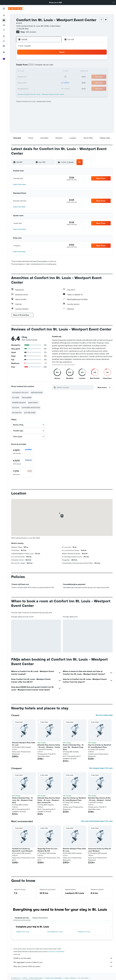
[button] (114, 3)
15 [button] (49, 71)
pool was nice (17, 412)
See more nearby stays (104, 715)
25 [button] (27, 82)
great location (33, 402)
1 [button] (49, 61)
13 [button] (38, 71)
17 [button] (22, 77)
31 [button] (22, 88)
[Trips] (4, 52)
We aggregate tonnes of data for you (63, 962)
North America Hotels (36, 978)
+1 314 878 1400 (22, 29)
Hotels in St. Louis (84, 932)
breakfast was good (19, 402)
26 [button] (33, 82)
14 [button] (43, 71)
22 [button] (49, 77)
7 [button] (43, 66)
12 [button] (33, 71)
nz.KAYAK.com (16, 978)
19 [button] (33, 77)
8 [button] (49, 66)
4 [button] (27, 66)
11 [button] (27, 71)
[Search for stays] (4, 20)
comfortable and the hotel (31, 407)
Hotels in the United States (54, 978)
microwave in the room (20, 392)
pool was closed (30, 412)
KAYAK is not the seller (63, 958)
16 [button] (54, 71)
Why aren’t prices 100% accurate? (63, 966)
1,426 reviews (31, 32)
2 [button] (54, 61)
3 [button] (22, 66)
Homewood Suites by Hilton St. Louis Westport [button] (100, 850)
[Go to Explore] (4, 36)
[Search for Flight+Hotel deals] (4, 30)
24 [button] (22, 82)
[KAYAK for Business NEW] (4, 46)
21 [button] (43, 77)
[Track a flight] (4, 41)
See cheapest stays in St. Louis (101, 768)
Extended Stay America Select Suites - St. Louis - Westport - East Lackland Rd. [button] (49, 800)
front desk (16, 397)
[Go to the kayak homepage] (15, 9)
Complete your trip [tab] (22, 918)
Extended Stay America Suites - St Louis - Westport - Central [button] (49, 746)
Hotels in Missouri (70, 978)
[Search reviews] (75, 387)
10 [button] (22, 71)
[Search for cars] (4, 25)
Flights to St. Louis (23, 932)
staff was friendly (37, 392)
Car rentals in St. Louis (55, 932)
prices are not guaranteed (56, 952)
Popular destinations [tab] (40, 918)
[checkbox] (23, 452)
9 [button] (54, 66)
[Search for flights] (4, 15)
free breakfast (27, 397)
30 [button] (54, 82)
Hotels (25, 978)
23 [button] (54, 77)
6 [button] (38, 66)
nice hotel (16, 407)
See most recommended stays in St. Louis (97, 821)
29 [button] (49, 82)
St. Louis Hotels (83, 978)
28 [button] (43, 82)
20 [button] (38, 77)
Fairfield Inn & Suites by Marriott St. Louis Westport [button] (22, 850)
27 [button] (38, 82)
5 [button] (33, 66)
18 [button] (27, 77)
